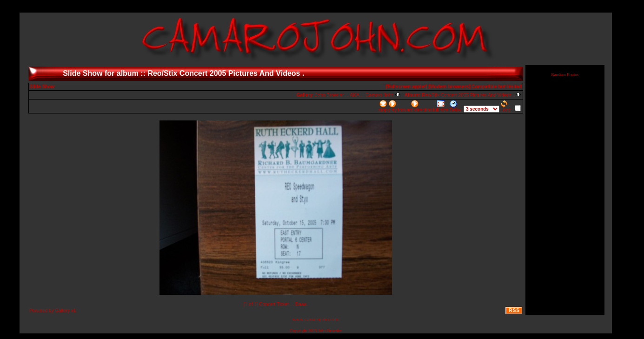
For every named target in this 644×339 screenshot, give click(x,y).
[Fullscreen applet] (407, 87)
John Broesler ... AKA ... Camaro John (358, 95)
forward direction (415, 106)
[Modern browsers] (449, 87)
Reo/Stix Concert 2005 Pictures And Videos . (471, 95)
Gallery (62, 310)
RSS (514, 310)
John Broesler (330, 331)
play (392, 106)
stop (383, 106)
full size (441, 106)
